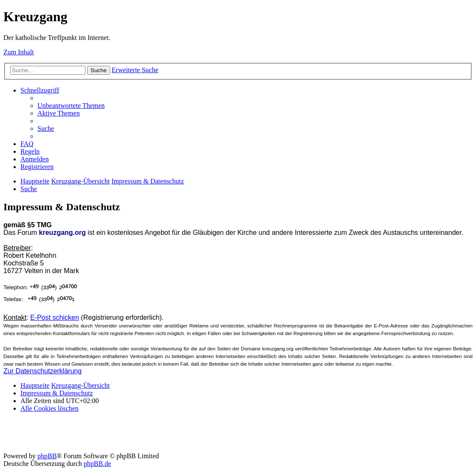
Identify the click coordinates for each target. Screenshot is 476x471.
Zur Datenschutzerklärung (42, 371)
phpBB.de (97, 464)
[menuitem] (71, 106)
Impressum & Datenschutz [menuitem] (57, 393)
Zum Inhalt (19, 52)
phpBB (47, 456)
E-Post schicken (55, 317)
